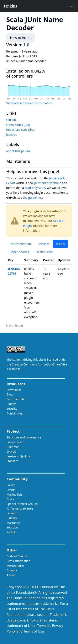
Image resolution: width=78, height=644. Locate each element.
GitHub (11, 120)
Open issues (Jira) (18, 125)
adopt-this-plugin (18, 151)
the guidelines (33, 198)
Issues (60, 244)
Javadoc (11, 134)
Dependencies (19, 252)
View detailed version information (29, 103)
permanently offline (48, 183)
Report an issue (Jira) (20, 130)
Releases (43, 244)
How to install (21, 38)
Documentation (20, 244)
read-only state (35, 188)
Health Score (44, 252)
